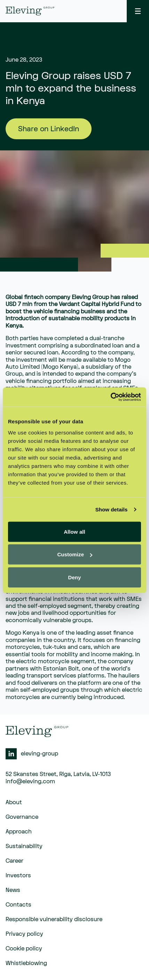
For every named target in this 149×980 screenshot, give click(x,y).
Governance (22, 817)
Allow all (74, 531)
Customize (75, 554)
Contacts (18, 905)
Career (14, 861)
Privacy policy (24, 934)
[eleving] (30, 11)
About (14, 802)
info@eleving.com (30, 782)
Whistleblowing (26, 963)
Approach (19, 832)
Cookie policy (24, 949)
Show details (112, 509)
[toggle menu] (138, 11)
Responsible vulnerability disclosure (54, 919)
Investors (18, 876)
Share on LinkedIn (49, 129)
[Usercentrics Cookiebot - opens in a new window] (111, 397)
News (13, 890)
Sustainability (24, 846)
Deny (74, 577)
